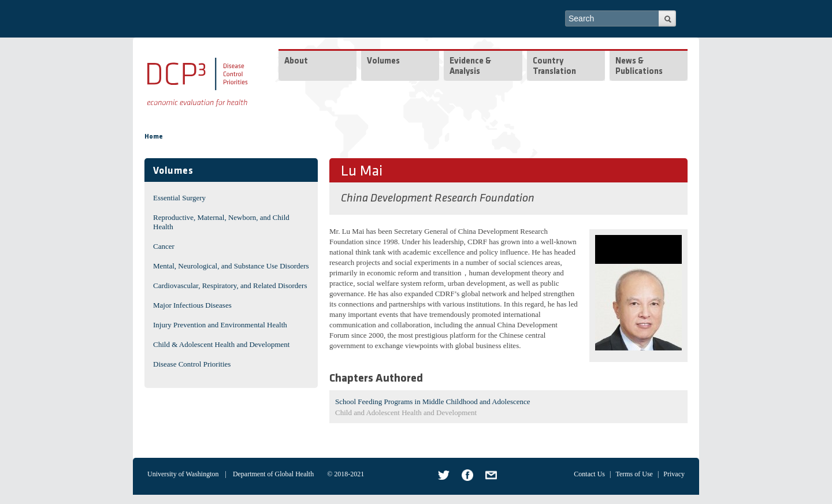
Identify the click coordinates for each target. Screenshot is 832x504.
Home (154, 137)
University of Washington (183, 474)
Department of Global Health (273, 474)
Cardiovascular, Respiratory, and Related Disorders (230, 285)
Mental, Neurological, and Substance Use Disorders (231, 266)
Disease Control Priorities (192, 364)
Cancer (164, 246)
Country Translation (554, 67)
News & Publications (639, 67)
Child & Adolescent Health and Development (221, 344)
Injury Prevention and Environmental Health (220, 325)
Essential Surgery (179, 198)
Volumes (383, 61)
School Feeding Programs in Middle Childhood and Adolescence (433, 402)
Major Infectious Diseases (192, 305)
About (296, 61)
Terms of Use (634, 474)
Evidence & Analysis (470, 67)
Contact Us (589, 474)
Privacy (674, 474)
